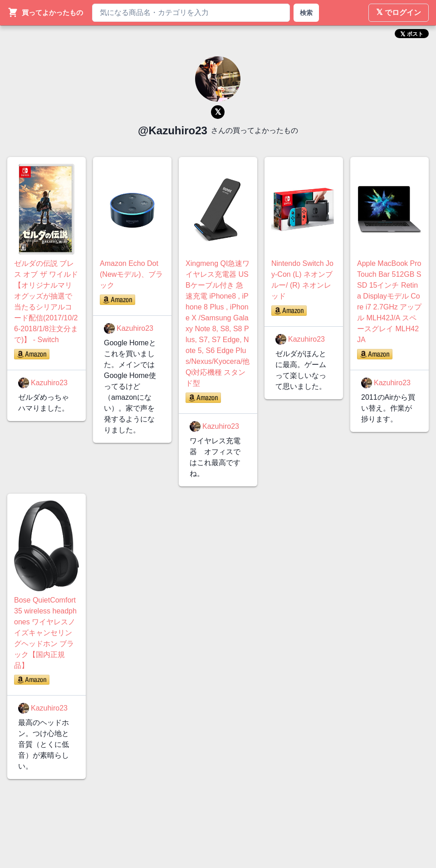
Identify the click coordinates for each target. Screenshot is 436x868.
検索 (306, 13)
